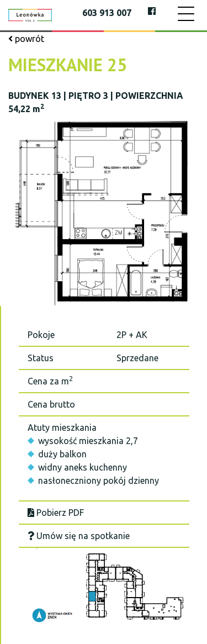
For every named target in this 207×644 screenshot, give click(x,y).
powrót (26, 39)
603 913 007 (107, 13)
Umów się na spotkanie (79, 536)
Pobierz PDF (56, 513)
